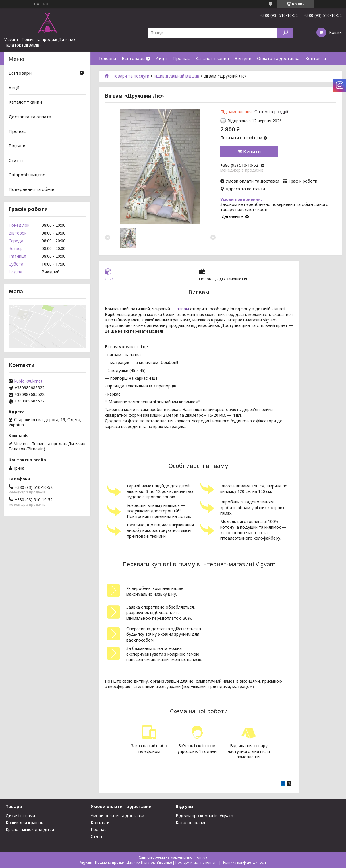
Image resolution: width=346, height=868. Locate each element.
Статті (16, 160)
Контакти (316, 58)
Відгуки (243, 58)
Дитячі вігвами (20, 816)
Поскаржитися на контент (197, 862)
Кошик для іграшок (24, 823)
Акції (161, 58)
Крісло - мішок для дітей (30, 829)
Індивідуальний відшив (176, 76)
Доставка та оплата (30, 117)
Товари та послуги (131, 76)
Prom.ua (200, 857)
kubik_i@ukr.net (28, 381)
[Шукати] (285, 33)
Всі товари (133, 58)
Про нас (181, 58)
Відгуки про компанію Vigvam (204, 816)
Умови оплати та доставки (117, 816)
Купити (252, 152)
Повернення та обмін (31, 189)
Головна (108, 58)
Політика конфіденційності (244, 862)
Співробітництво (27, 175)
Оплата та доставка (278, 58)
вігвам (183, 309)
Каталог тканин (212, 58)
